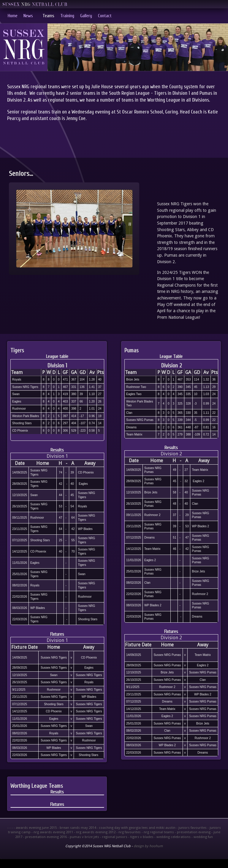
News (28, 16)
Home (13, 16)
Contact (105, 16)
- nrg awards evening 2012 (95, 832)
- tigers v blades (141, 837)
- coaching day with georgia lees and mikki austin (136, 828)
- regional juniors (114, 837)
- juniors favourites (191, 828)
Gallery (86, 16)
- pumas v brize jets (83, 837)
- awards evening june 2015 (35, 828)
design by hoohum (148, 846)
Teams (48, 16)
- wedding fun (202, 837)
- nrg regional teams (158, 832)
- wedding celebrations (172, 837)
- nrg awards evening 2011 (52, 832)
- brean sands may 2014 (77, 828)
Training (67, 16)
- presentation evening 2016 (45, 837)
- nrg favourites (129, 832)
